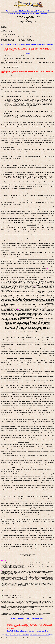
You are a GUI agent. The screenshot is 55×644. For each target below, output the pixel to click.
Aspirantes (11, 634)
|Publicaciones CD (39, 635)
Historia (51, 634)
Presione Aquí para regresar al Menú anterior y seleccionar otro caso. (28, 618)
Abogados (6, 634)
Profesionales (16, 634)
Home (3, 634)
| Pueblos (43, 634)
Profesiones (21, 634)
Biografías (47, 634)
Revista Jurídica (46, 635)
